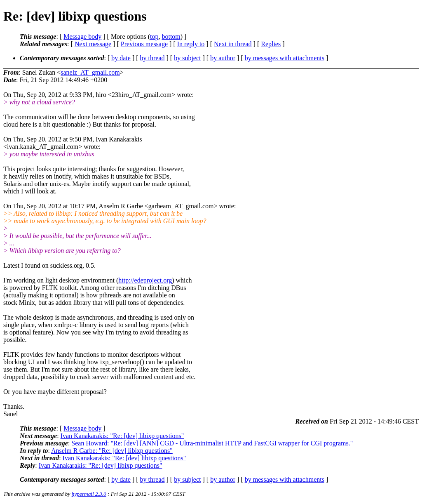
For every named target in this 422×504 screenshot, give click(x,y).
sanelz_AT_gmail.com (90, 72)
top (154, 37)
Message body (82, 37)
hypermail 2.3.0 (89, 494)
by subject (187, 58)
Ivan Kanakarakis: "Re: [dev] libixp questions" (122, 436)
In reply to (191, 44)
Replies (271, 44)
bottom (171, 37)
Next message (93, 44)
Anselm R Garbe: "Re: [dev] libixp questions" (112, 451)
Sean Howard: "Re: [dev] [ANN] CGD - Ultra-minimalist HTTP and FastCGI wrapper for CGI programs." (212, 443)
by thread (152, 58)
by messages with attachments (285, 58)
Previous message (144, 44)
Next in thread (233, 44)
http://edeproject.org (145, 280)
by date (121, 58)
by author (223, 58)
